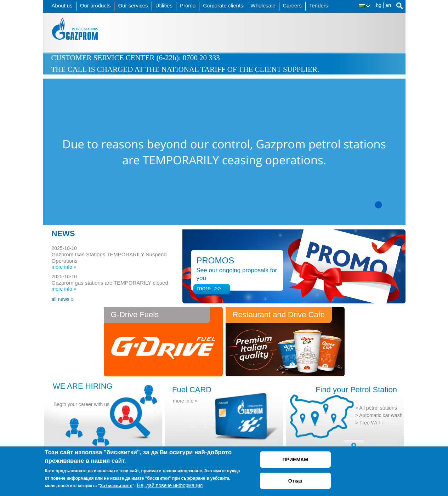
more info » (64, 267)
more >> (209, 288)
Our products (95, 5)
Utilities (164, 5)
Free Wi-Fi (371, 423)
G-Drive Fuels (135, 315)
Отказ (295, 481)
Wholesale (263, 5)
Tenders (319, 5)
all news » (63, 299)
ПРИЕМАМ (295, 460)
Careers (292, 5)
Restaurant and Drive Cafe (279, 315)
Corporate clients (223, 5)
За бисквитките (116, 486)
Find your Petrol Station (356, 390)
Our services (133, 5)
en (388, 5)
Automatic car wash (381, 415)
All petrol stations (378, 408)
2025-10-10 (64, 248)
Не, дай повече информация (170, 485)
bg (379, 5)
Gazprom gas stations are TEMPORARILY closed (110, 283)
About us (62, 5)
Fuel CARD (192, 390)
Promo (188, 5)
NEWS (63, 233)
